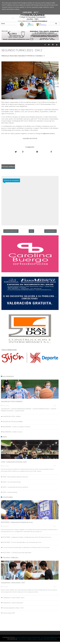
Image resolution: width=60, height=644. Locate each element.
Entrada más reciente (11, 231)
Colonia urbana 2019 (9, 613)
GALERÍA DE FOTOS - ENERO (12, 416)
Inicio (31, 231)
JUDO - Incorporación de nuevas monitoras (16, 487)
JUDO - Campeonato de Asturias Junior (14, 462)
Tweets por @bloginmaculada (9, 350)
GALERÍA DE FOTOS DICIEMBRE (13, 422)
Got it (36, 12)
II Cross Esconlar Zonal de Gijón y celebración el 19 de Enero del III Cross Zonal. (26, 547)
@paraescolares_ (49, 133)
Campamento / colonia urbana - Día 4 (13, 598)
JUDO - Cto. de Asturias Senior (12, 482)
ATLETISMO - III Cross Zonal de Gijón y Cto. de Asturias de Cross (22, 542)
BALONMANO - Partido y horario (12, 432)
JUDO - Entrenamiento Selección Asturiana (15, 477)
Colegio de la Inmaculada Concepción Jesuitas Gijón (37, 639)
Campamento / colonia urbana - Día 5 (13, 583)
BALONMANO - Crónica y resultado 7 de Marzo (17, 427)
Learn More (27, 12)
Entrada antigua (50, 231)
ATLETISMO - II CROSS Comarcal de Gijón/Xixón (17, 553)
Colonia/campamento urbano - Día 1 (13, 608)
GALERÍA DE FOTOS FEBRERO (12, 401)
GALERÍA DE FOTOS (30, 138)
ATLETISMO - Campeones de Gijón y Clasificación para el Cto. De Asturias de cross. (27, 537)
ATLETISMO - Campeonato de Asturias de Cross (17, 522)
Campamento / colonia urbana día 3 (13, 603)
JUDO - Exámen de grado (10, 492)
